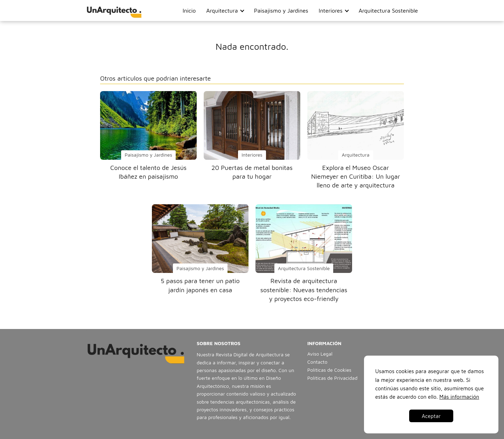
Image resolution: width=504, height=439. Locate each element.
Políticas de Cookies (329, 370)
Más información (459, 397)
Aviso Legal (320, 354)
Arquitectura (222, 11)
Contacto (317, 362)
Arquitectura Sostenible (388, 11)
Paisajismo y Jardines (281, 11)
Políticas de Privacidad (332, 378)
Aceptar (431, 416)
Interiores (331, 11)
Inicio (189, 11)
